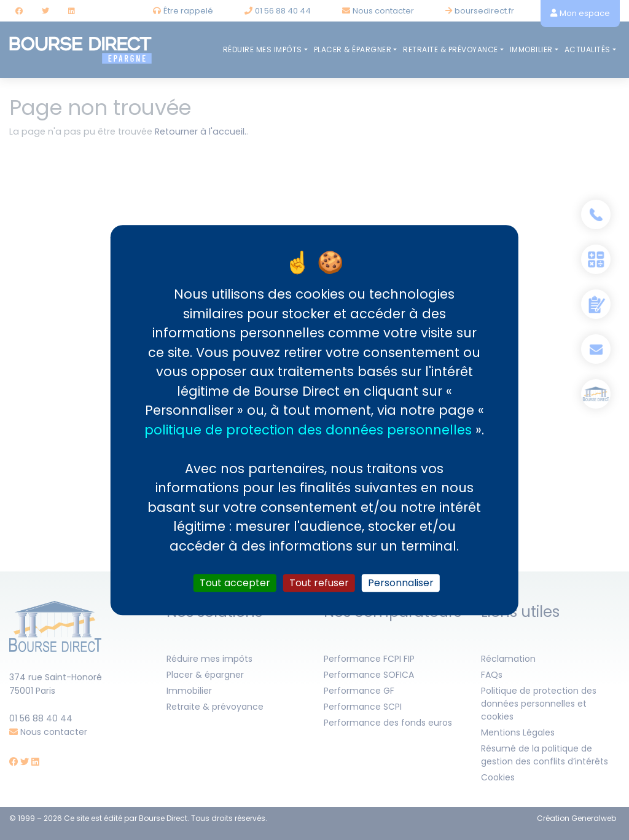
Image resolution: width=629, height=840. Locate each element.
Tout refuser (319, 583)
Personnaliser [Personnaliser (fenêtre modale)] (401, 583)
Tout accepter (235, 583)
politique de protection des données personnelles (308, 430)
